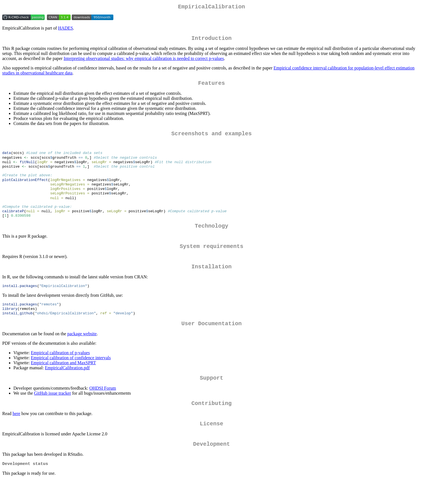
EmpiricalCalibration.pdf (67, 386)
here (16, 434)
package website (82, 352)
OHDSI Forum (103, 408)
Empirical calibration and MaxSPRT (64, 381)
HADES (65, 29)
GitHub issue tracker (52, 413)
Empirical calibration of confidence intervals (71, 376)
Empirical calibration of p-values (60, 371)
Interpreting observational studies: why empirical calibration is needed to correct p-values (144, 61)
